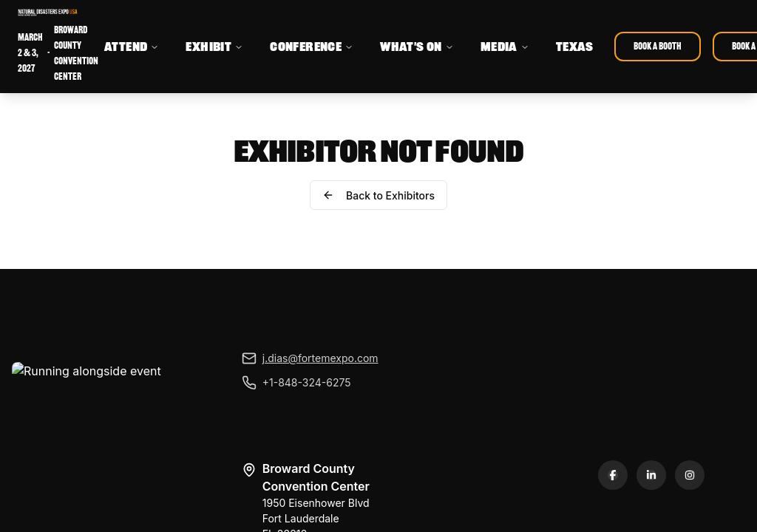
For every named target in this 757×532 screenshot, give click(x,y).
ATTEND (132, 47)
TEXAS (575, 47)
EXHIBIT (214, 47)
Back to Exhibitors (378, 195)
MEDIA (505, 47)
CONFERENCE (312, 47)
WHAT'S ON (417, 47)
